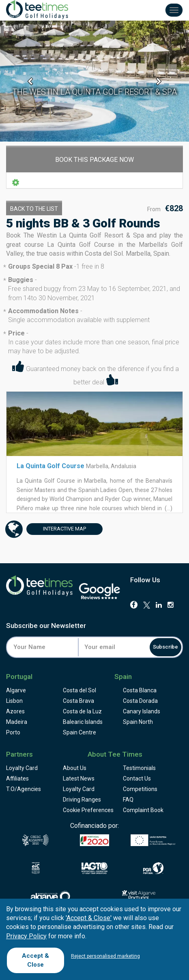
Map (56, 529)
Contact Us (137, 778)
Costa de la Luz (82, 711)
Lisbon (14, 701)
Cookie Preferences (88, 810)
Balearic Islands (83, 722)
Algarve (16, 690)
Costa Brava (78, 701)
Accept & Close (35, 960)
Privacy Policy (26, 936)
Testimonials (139, 768)
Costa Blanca (140, 690)
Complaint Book (143, 810)
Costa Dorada (140, 701)
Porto (13, 732)
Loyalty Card (22, 768)
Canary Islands (142, 711)
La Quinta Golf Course (50, 466)
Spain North (138, 722)
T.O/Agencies (24, 789)
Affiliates (17, 778)
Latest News (79, 778)
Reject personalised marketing (105, 956)
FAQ (128, 800)
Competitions (140, 789)
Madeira (17, 722)
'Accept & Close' (89, 918)
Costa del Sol (79, 690)
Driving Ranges (82, 800)
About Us (75, 768)
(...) (168, 508)
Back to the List (34, 209)
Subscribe (165, 647)
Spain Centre (79, 732)
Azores (15, 711)
